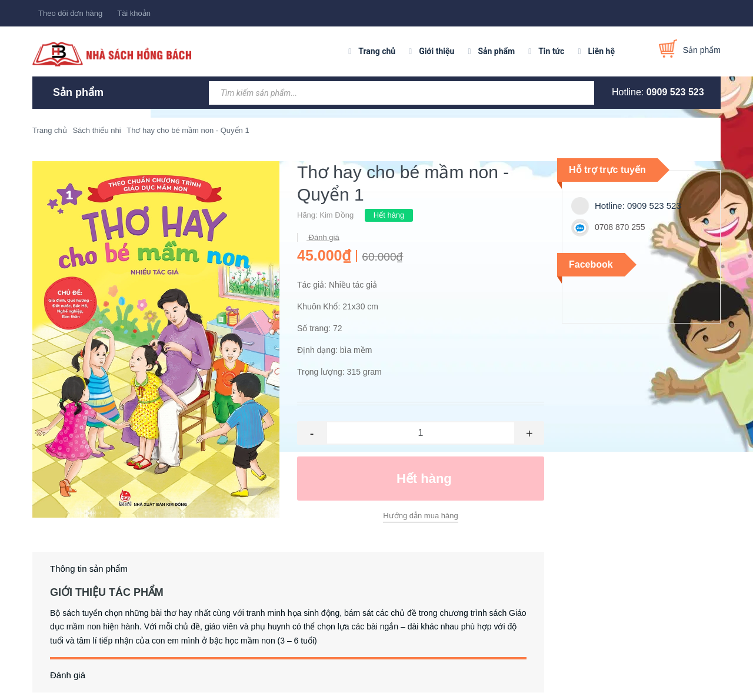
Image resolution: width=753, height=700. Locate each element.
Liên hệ (601, 51)
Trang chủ (377, 51)
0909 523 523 (675, 92)
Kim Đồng (336, 215)
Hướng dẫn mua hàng (420, 516)
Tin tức (551, 51)
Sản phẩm (496, 51)
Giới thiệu (437, 51)
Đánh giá (323, 237)
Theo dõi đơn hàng (70, 13)
